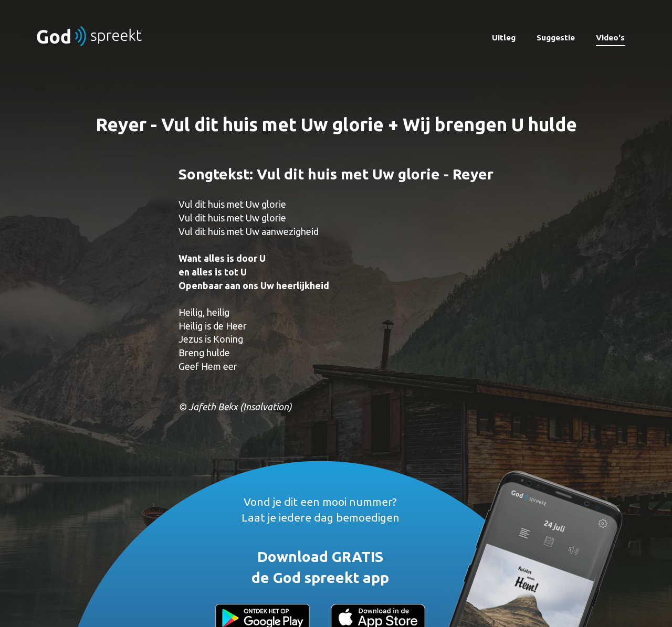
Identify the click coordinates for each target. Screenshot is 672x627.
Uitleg (504, 38)
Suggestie (556, 38)
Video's (610, 38)
